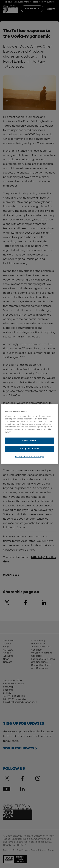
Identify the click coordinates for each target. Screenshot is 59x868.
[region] (29, 434)
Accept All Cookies (29, 449)
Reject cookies (29, 441)
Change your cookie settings (29, 457)
